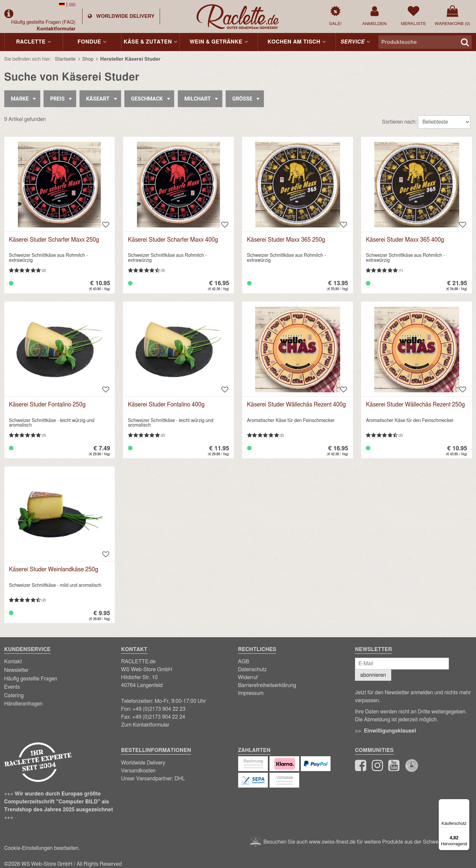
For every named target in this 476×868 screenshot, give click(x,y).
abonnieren (373, 675)
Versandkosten (138, 771)
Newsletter (16, 670)
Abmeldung (377, 720)
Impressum (251, 693)
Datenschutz (253, 670)
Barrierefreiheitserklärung (267, 685)
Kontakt (13, 662)
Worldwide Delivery (143, 763)
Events (12, 687)
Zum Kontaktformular (145, 725)
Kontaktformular (56, 29)
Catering (14, 696)
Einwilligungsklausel (390, 731)
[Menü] (465, 803)
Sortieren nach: (399, 122)
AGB (244, 662)
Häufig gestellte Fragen (43, 22)
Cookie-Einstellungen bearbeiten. (42, 848)
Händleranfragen (24, 704)
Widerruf (248, 677)
